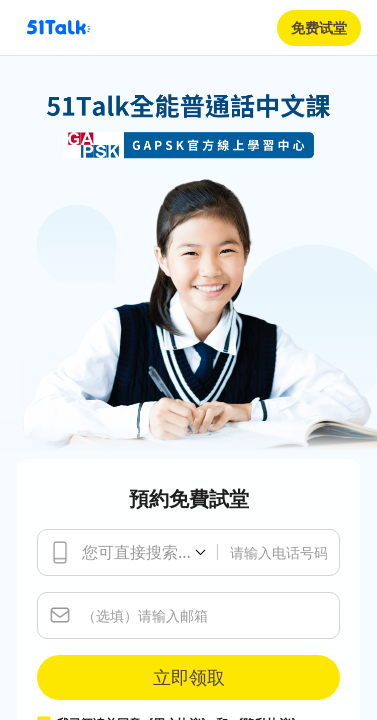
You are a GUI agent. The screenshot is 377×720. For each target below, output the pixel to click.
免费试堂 (319, 27)
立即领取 (189, 677)
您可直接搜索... (136, 552)
